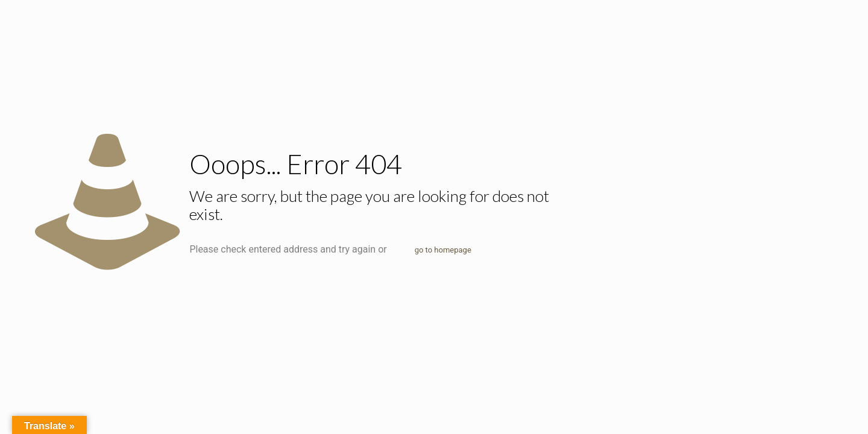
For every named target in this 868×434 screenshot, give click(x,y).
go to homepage (443, 250)
